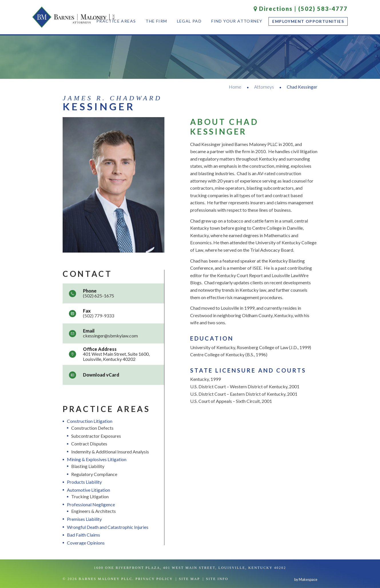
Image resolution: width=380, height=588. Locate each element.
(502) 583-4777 (323, 9)
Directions (273, 9)
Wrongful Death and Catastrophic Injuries (108, 527)
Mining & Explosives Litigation (97, 459)
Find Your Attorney (237, 21)
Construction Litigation (90, 421)
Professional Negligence (91, 504)
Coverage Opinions (86, 543)
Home (235, 87)
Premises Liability (84, 519)
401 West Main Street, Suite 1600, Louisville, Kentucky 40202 (116, 356)
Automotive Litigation (88, 490)
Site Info (217, 579)
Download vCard (101, 375)
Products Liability (84, 482)
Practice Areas (116, 21)
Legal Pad (189, 21)
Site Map (190, 579)
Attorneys (264, 87)
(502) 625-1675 (99, 296)
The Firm (156, 21)
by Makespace (306, 579)
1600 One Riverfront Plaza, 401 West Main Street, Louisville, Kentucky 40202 (190, 568)
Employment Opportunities (308, 21)
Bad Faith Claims (83, 535)
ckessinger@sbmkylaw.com (110, 336)
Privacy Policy (154, 579)
